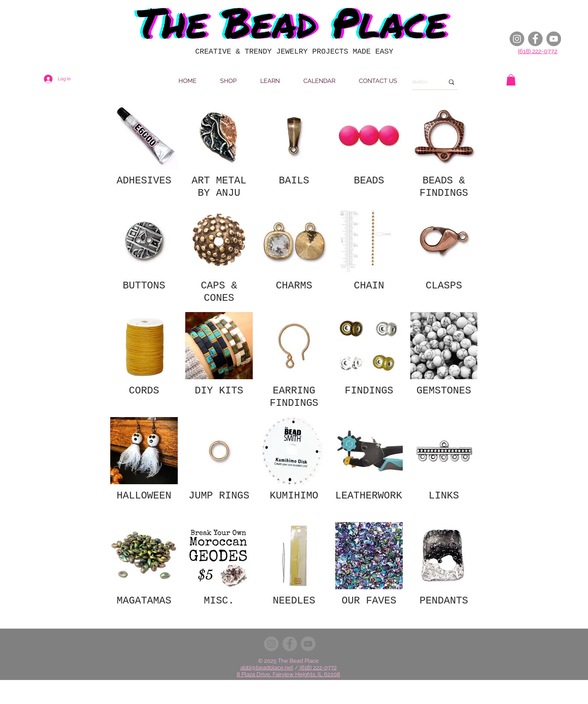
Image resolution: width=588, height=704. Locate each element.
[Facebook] (535, 39)
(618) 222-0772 (538, 51)
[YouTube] (554, 39)
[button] (511, 80)
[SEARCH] (423, 82)
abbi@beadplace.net (267, 668)
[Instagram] (517, 39)
